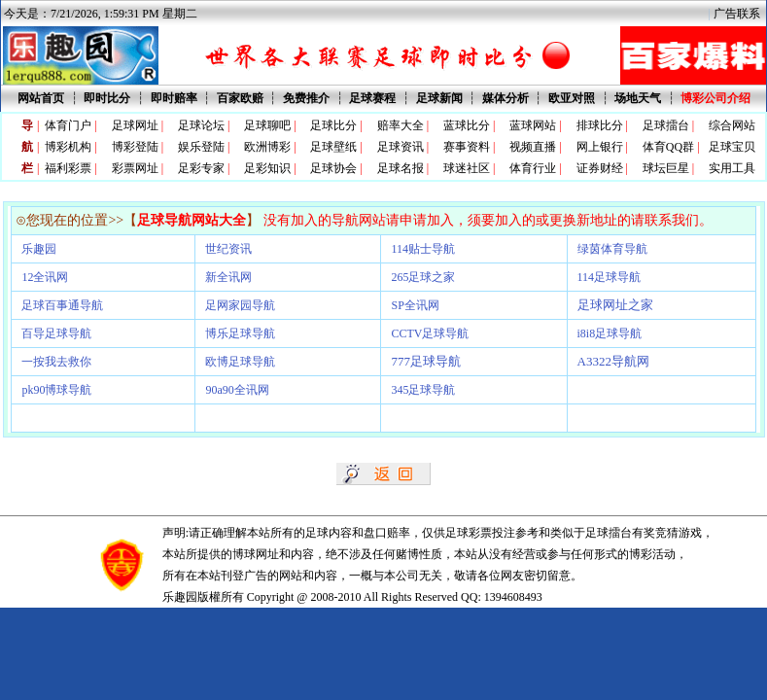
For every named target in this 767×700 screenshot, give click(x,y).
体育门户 (68, 125)
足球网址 (135, 125)
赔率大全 (401, 125)
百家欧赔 (240, 98)
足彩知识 (267, 168)
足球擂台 (666, 125)
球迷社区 (467, 168)
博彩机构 (68, 147)
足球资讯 (401, 147)
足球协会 (333, 168)
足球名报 (401, 168)
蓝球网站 (533, 125)
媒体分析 (506, 98)
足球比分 (333, 125)
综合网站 (732, 125)
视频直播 (533, 147)
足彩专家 (201, 168)
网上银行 (600, 147)
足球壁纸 (333, 147)
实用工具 (732, 168)
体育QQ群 (668, 147)
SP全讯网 (415, 305)
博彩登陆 (135, 147)
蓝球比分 (467, 125)
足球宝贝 (732, 147)
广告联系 (737, 14)
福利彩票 (68, 168)
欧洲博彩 (267, 147)
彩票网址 (135, 168)
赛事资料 (467, 147)
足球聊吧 (267, 125)
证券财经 (600, 168)
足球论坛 (201, 125)
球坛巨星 (666, 168)
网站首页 (41, 98)
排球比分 (600, 125)
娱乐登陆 (201, 147)
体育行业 (533, 168)
